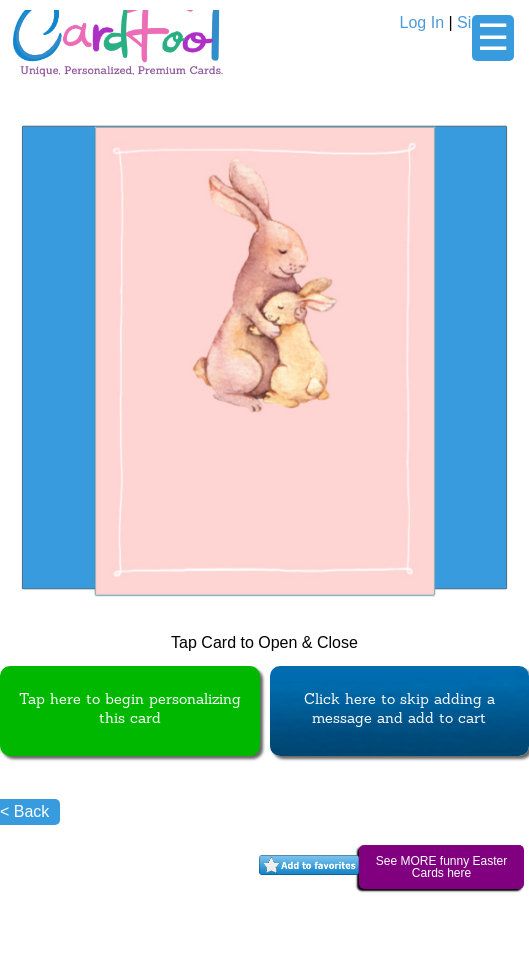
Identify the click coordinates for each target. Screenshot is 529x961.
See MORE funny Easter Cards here (441, 867)
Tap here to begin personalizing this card (130, 710)
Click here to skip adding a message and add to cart (399, 710)
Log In (422, 22)
